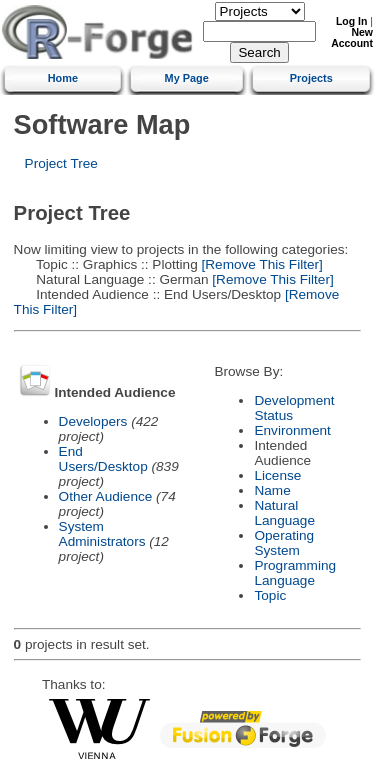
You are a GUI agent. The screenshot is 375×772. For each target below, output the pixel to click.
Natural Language (284, 513)
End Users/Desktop (103, 459)
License (277, 475)
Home (63, 78)
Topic (270, 595)
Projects (311, 78)
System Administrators (102, 534)
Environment (292, 430)
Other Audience (106, 496)
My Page (187, 78)
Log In (351, 21)
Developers (93, 421)
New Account (352, 38)
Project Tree (61, 163)
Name (272, 490)
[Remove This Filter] (260, 264)
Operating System (284, 543)
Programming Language (295, 573)
